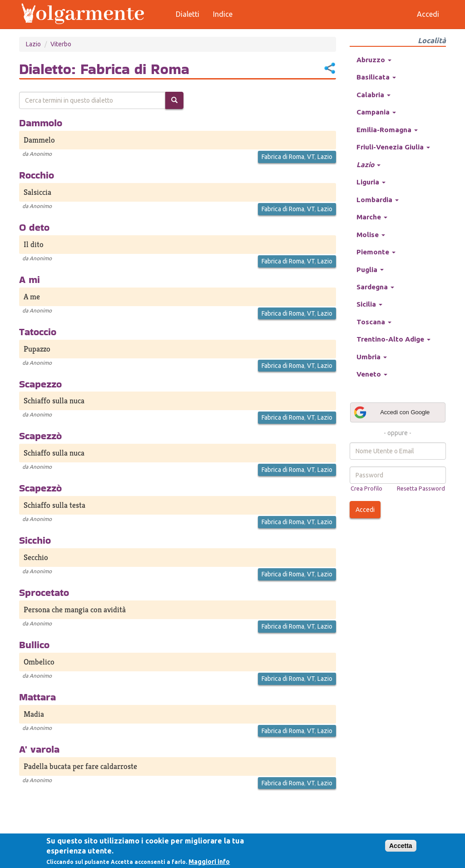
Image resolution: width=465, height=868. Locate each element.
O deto (34, 227)
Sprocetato (44, 592)
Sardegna (375, 287)
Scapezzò (40, 436)
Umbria (372, 357)
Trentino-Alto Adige (393, 339)
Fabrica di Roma (283, 157)
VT (311, 157)
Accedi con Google (391, 412)
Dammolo (41, 123)
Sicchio (35, 540)
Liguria (371, 182)
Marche (372, 217)
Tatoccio (38, 332)
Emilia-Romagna (387, 130)
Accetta (401, 846)
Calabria (373, 95)
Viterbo (61, 44)
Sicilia (369, 304)
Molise (371, 235)
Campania (376, 112)
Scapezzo (40, 384)
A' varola (39, 749)
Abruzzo (374, 60)
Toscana (374, 322)
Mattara (37, 697)
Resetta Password (421, 488)
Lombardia (378, 200)
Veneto (372, 374)
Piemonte (376, 252)
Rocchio (37, 175)
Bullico (34, 645)
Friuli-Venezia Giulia (393, 147)
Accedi (365, 510)
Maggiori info (209, 862)
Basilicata (376, 77)
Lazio (33, 44)
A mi (30, 279)
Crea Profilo (366, 488)
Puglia (370, 270)
